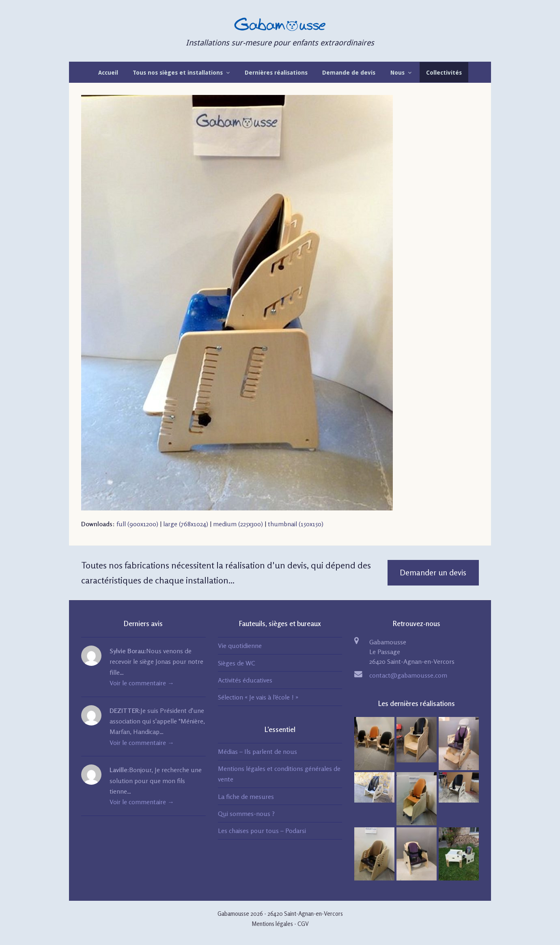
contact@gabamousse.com (408, 675)
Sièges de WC (237, 663)
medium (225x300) (238, 524)
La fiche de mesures (246, 796)
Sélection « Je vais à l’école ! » (258, 697)
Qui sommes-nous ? (246, 814)
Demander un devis (433, 573)
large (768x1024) (186, 524)
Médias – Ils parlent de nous (257, 751)
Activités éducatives (245, 680)
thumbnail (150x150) (296, 524)
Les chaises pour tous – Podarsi (262, 831)
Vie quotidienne (240, 646)
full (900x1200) (137, 524)
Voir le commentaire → (142, 683)
